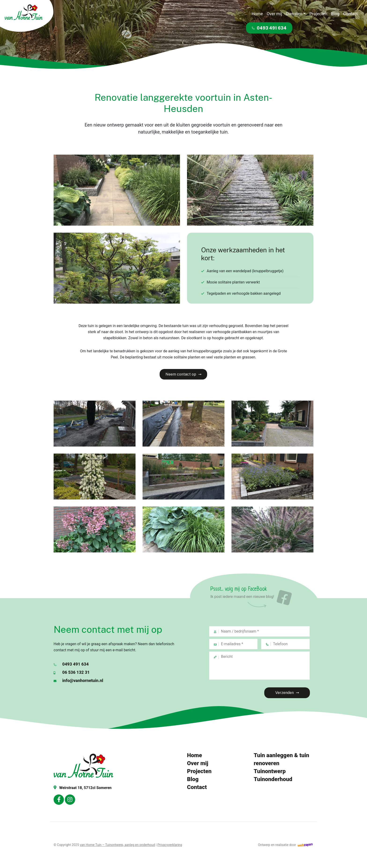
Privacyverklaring (170, 845)
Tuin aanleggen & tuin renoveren (281, 759)
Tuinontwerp (270, 771)
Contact (350, 14)
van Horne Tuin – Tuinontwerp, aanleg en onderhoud (117, 845)
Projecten (318, 14)
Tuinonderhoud (273, 779)
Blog (335, 14)
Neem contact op (181, 374)
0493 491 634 (269, 28)
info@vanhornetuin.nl (78, 680)
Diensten (294, 14)
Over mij (274, 14)
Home (257, 14)
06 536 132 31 (72, 672)
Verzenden (284, 693)
